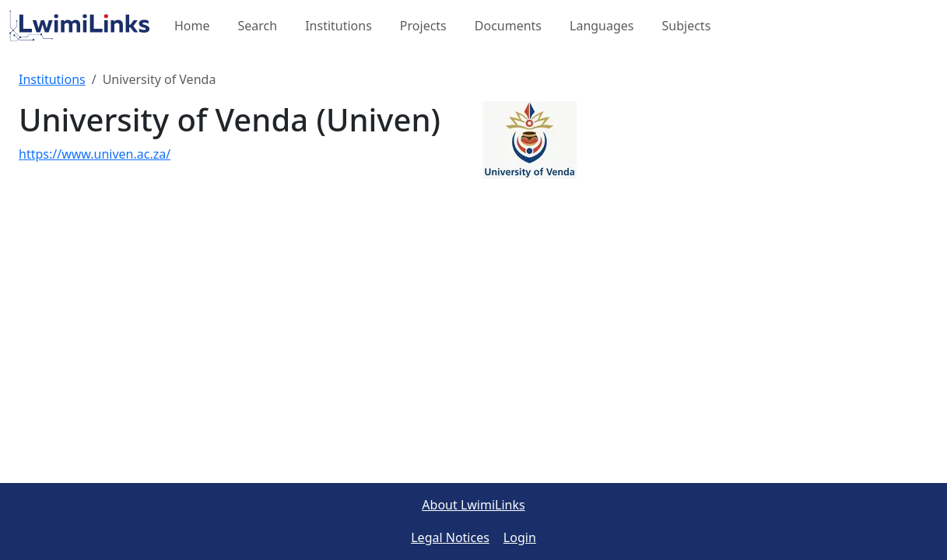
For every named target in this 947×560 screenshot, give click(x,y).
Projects (423, 26)
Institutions (338, 26)
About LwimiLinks (473, 505)
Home (192, 26)
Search (258, 26)
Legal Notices (450, 537)
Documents (508, 26)
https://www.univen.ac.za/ (95, 154)
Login (520, 537)
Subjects (687, 26)
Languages (602, 26)
